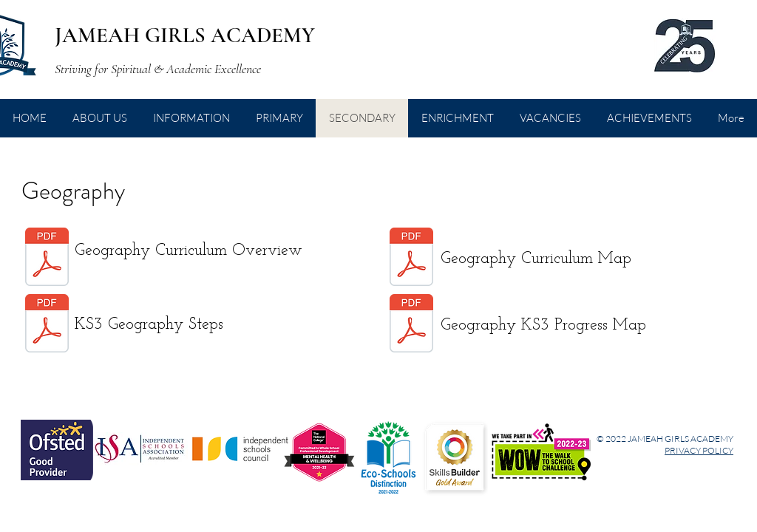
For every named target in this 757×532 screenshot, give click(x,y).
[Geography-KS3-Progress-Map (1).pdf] (411, 325)
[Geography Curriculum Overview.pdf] (47, 259)
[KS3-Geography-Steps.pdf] (47, 325)
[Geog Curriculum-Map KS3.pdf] (411, 259)
